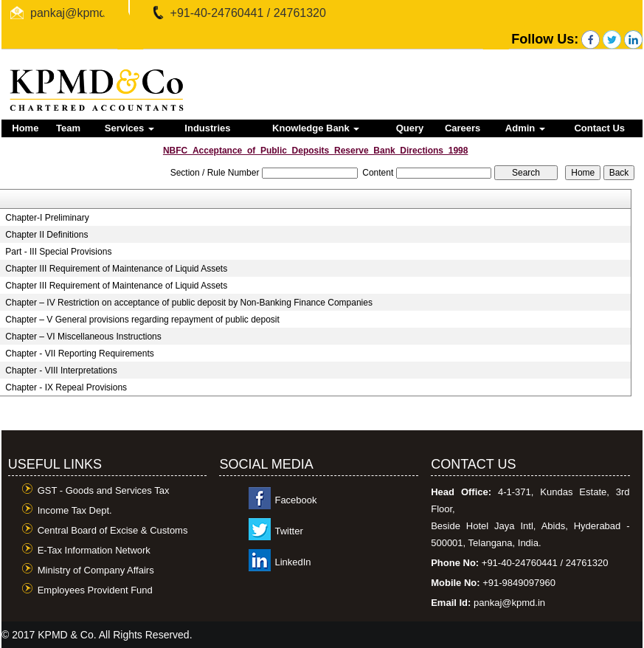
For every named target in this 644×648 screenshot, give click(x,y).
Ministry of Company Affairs (96, 570)
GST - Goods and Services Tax (104, 490)
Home (25, 128)
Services (129, 128)
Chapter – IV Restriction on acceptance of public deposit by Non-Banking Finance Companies (189, 303)
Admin (525, 128)
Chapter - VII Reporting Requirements (79, 354)
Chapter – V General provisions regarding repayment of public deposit (142, 320)
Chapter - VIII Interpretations (61, 370)
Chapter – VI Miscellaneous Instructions (83, 337)
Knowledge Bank (316, 128)
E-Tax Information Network (94, 550)
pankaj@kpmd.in (74, 13)
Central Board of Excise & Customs (113, 530)
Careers (463, 128)
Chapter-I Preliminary (47, 218)
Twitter (288, 531)
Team (68, 128)
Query (410, 128)
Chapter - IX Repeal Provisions (66, 387)
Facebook (295, 500)
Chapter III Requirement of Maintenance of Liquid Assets (116, 269)
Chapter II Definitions (46, 235)
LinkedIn (292, 562)
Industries (207, 128)
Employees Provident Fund (95, 590)
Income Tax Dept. (75, 510)
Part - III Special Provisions (58, 252)
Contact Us (599, 128)
